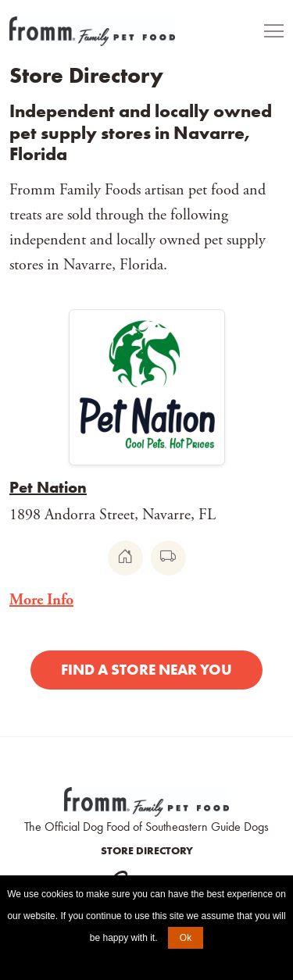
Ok (186, 938)
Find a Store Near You (146, 670)
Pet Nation (48, 487)
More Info (41, 600)
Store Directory (147, 850)
